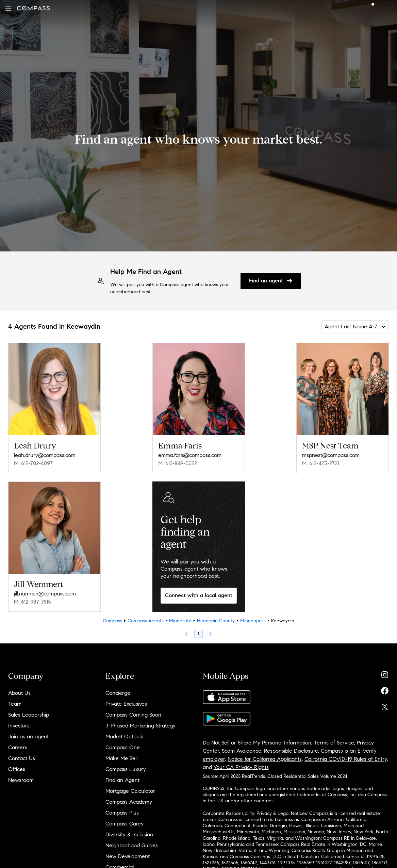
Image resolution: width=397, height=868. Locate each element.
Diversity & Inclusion (129, 834)
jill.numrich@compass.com (45, 594)
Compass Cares (124, 824)
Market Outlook (124, 736)
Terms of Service (334, 743)
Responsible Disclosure (291, 751)
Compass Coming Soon (133, 715)
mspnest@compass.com (331, 455)
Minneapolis (253, 621)
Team (15, 704)
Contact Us (22, 758)
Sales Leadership (29, 715)
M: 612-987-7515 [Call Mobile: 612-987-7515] (32, 602)
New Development (128, 856)
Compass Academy (129, 802)
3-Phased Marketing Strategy (140, 726)
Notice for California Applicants (265, 759)
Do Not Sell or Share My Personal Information (257, 743)
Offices (17, 769)
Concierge (118, 693)
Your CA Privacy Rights (241, 767)
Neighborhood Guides (132, 845)
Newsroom (21, 780)
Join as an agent (28, 736)
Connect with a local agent (199, 595)
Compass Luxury (126, 769)
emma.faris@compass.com (190, 455)
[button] (8, 8)
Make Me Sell (121, 758)
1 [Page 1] (198, 634)
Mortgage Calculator (130, 791)
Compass (112, 621)
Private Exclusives (126, 704)
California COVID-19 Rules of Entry (346, 759)
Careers (18, 747)
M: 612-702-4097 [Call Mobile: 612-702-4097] (33, 463)
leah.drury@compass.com (45, 455)
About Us (19, 693)
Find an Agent (122, 780)
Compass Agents (146, 621)
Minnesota (180, 621)
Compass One (123, 747)
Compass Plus (122, 813)
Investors (19, 726)
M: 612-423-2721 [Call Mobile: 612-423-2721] (321, 463)
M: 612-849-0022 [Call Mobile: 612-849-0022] (178, 463)
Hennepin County (216, 621)
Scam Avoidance (242, 751)
